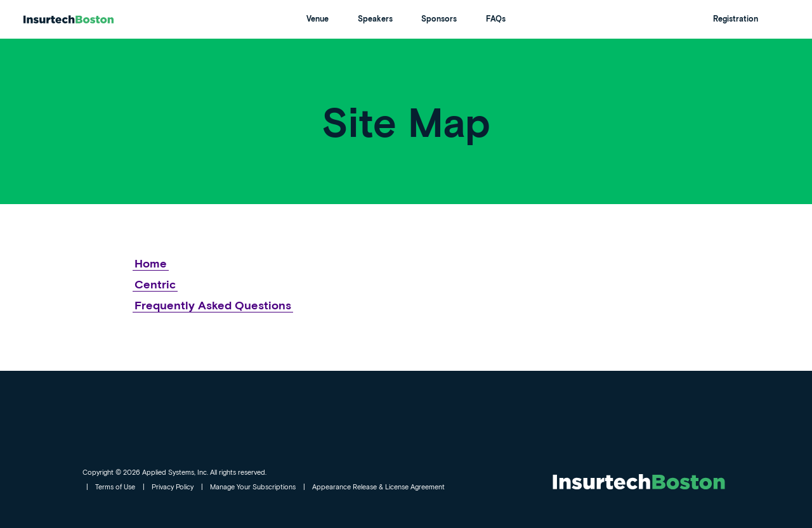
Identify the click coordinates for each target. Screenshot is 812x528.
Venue (318, 19)
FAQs (496, 19)
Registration (736, 19)
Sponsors (439, 19)
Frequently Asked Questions (213, 305)
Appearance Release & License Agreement (378, 486)
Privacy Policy (173, 486)
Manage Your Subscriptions (253, 486)
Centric (155, 284)
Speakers (375, 19)
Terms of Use (115, 486)
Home (151, 263)
